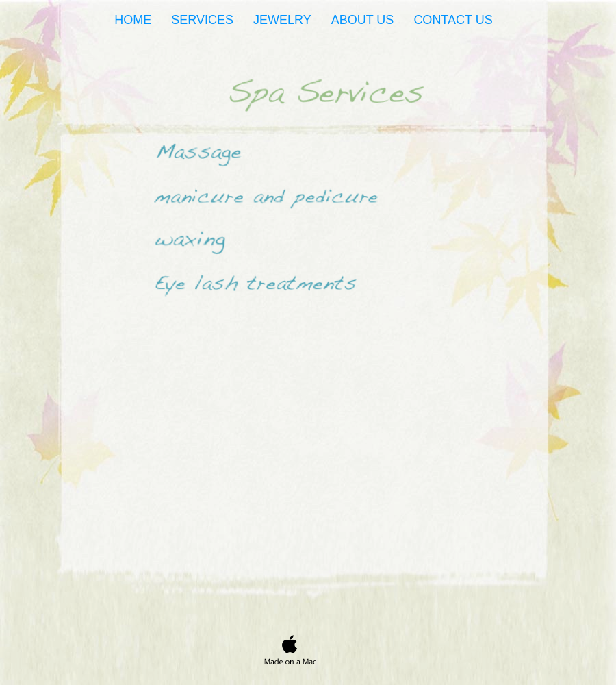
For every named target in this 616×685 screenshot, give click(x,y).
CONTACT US (453, 20)
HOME (133, 20)
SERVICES (202, 20)
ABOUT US (363, 20)
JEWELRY (282, 20)
